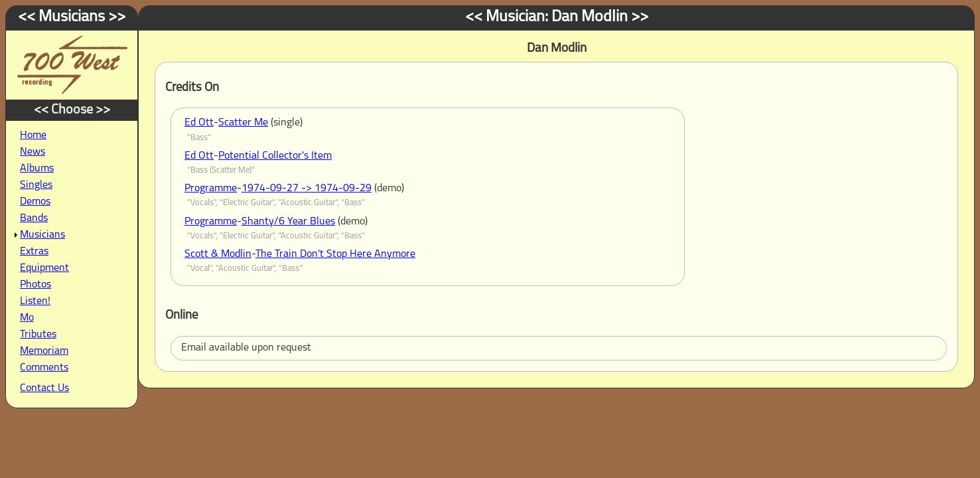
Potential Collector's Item (275, 156)
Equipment (44, 268)
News (33, 152)
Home (33, 135)
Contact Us (44, 388)
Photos (35, 285)
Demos (35, 202)
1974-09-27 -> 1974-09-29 (307, 189)
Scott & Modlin (218, 254)
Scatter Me (243, 123)
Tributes (38, 335)
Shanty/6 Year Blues (288, 222)
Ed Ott (199, 123)
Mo (27, 318)
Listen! (35, 301)
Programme (211, 189)
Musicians (42, 235)
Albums (37, 169)
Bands (34, 218)
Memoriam (44, 351)
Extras (34, 252)
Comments (44, 368)
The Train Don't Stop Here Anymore (335, 254)
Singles (36, 185)
